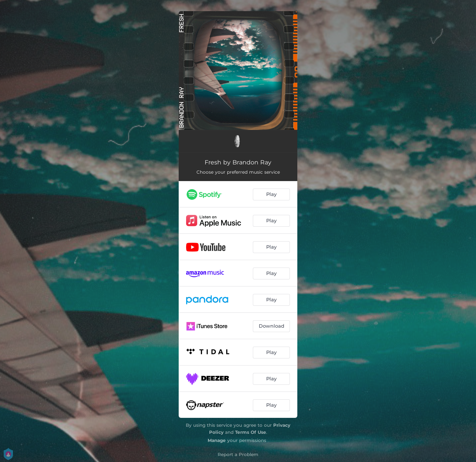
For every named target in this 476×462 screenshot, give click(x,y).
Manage (217, 440)
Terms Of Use (251, 432)
